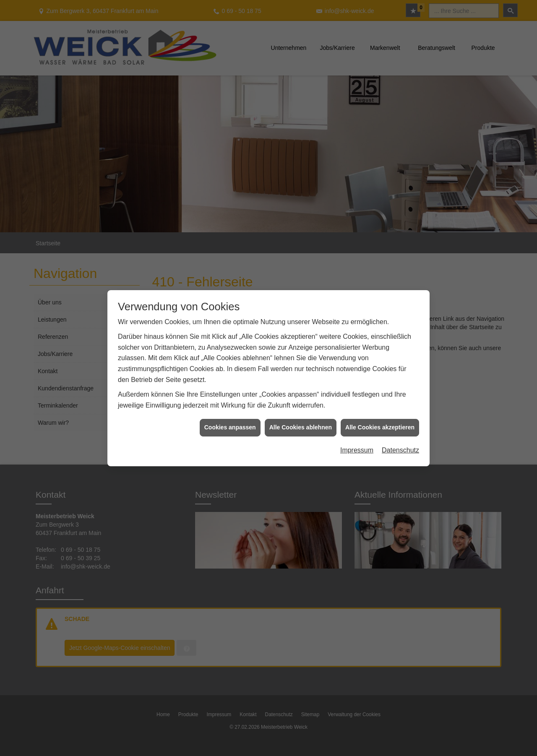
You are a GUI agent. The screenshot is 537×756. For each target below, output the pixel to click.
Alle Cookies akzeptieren (380, 418)
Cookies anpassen (230, 418)
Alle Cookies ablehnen (301, 418)
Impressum (357, 441)
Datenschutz (400, 441)
